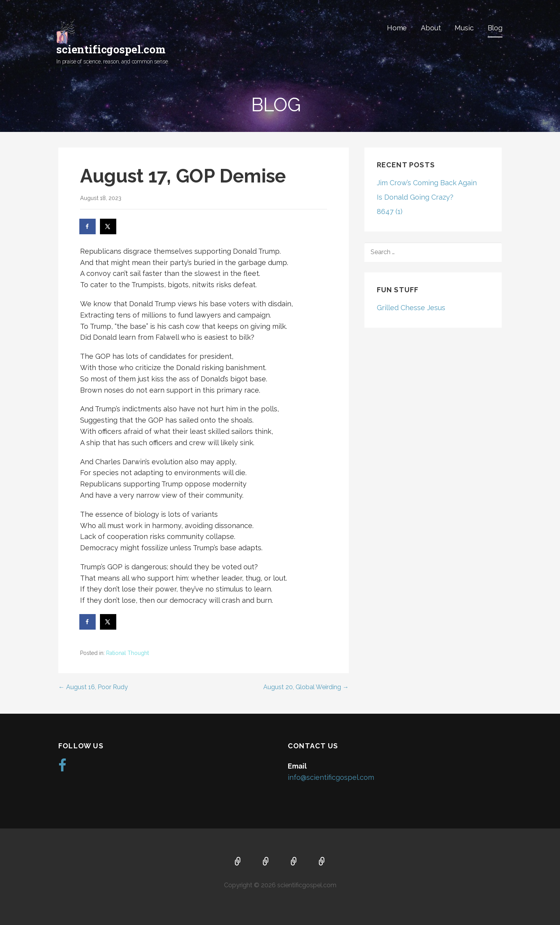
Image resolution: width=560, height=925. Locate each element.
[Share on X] (108, 226)
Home (397, 28)
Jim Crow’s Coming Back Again (427, 183)
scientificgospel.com (111, 49)
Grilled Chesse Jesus (411, 308)
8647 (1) (390, 212)
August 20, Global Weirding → (306, 687)
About (431, 28)
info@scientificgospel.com (331, 777)
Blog (495, 28)
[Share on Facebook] (88, 226)
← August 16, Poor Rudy (93, 687)
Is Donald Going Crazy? (415, 197)
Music (464, 28)
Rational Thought (128, 653)
